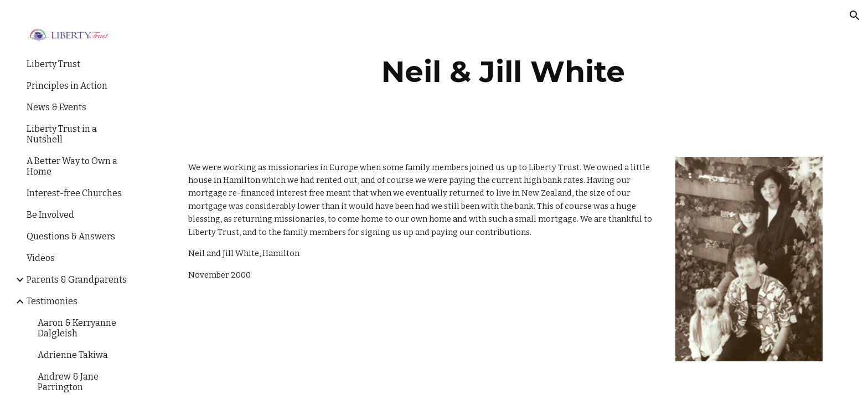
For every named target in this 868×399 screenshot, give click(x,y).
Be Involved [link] (50, 215)
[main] (503, 72)
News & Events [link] (56, 107)
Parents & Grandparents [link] (77, 280)
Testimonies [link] (52, 301)
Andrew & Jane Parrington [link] (68, 382)
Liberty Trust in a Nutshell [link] (62, 134)
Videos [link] (41, 258)
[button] (855, 16)
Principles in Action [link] (67, 86)
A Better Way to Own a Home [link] (72, 166)
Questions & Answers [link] (71, 236)
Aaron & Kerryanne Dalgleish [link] (77, 328)
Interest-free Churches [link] (74, 193)
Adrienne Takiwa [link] (73, 355)
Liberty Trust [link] (53, 64)
